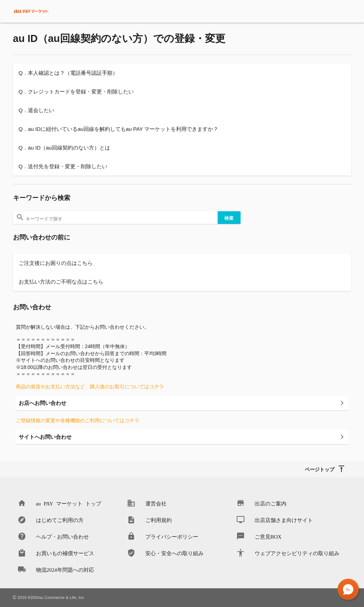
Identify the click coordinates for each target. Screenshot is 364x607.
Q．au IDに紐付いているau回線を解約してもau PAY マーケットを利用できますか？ (119, 129)
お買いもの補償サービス (65, 553)
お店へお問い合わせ (43, 403)
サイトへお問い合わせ (45, 437)
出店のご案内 (271, 503)
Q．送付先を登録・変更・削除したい (63, 166)
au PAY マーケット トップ (69, 503)
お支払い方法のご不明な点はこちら (61, 282)
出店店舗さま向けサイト (284, 520)
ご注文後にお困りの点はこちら (56, 263)
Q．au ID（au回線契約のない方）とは (64, 148)
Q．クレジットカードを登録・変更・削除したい (76, 92)
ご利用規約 (159, 520)
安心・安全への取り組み (174, 553)
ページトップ (320, 469)
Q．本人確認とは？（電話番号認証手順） (68, 73)
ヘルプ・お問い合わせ (62, 536)
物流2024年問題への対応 (65, 569)
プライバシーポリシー (172, 536)
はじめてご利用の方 (60, 520)
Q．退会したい (37, 110)
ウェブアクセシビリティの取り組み (297, 553)
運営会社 (156, 503)
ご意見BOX (268, 536)
